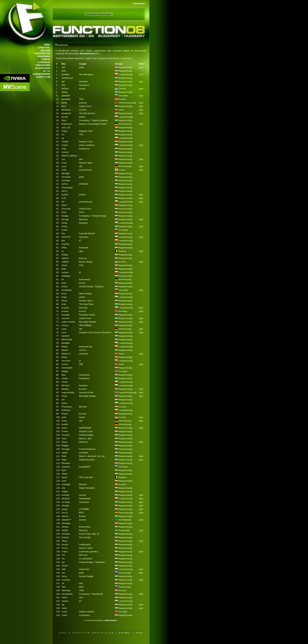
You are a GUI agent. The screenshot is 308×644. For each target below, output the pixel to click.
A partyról (44, 48)
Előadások (44, 62)
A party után (43, 77)
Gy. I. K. (47, 71)
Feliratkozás (43, 68)
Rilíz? (142, 64)
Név (63, 64)
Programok (44, 56)
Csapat (83, 64)
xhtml (125, 633)
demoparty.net (87, 53)
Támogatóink (43, 65)
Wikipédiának (110, 620)
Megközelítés (43, 54)
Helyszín (45, 51)
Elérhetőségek (42, 74)
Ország (119, 64)
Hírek (47, 45)
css (140, 633)
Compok (46, 59)
